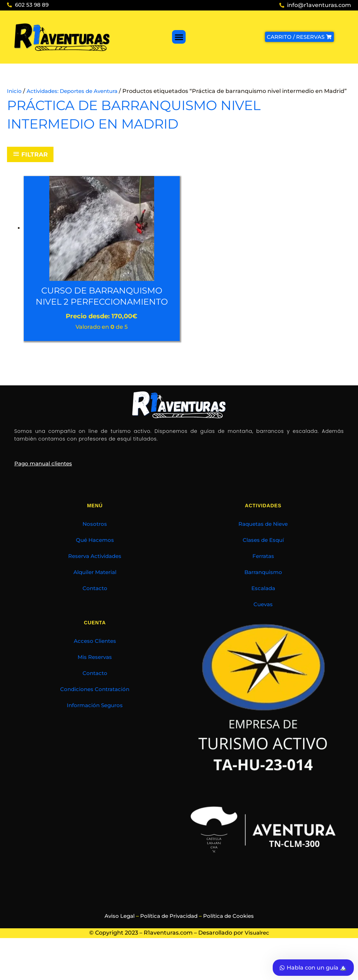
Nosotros (95, 556)
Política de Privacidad (169, 948)
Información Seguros (95, 737)
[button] (179, 37)
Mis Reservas (95, 689)
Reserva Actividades (95, 588)
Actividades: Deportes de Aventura (77, 91)
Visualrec (257, 965)
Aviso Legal (116, 948)
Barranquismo (263, 604)
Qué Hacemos (95, 572)
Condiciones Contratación (95, 721)
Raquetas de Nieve (263, 556)
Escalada (263, 620)
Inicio (15, 91)
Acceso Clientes (95, 673)
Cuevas (263, 636)
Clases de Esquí (263, 572)
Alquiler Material (95, 604)
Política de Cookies (231, 948)
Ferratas (263, 588)
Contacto (95, 620)
